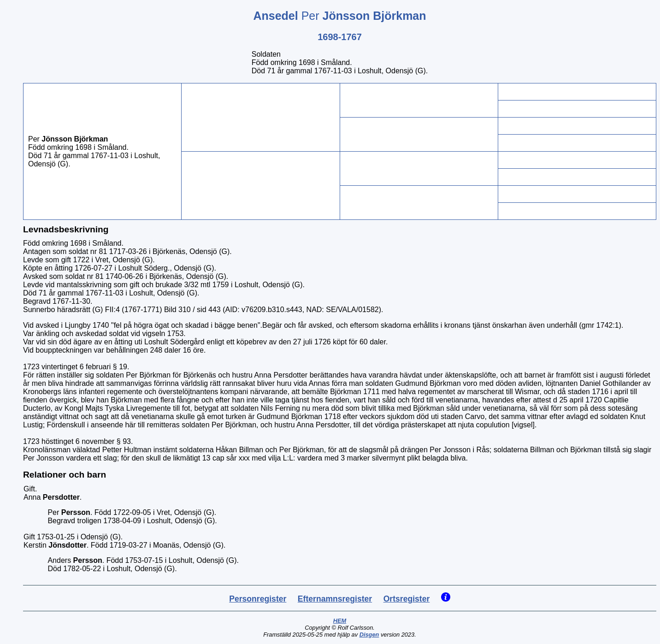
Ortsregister (407, 599)
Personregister (258, 599)
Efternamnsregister (335, 599)
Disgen (369, 635)
